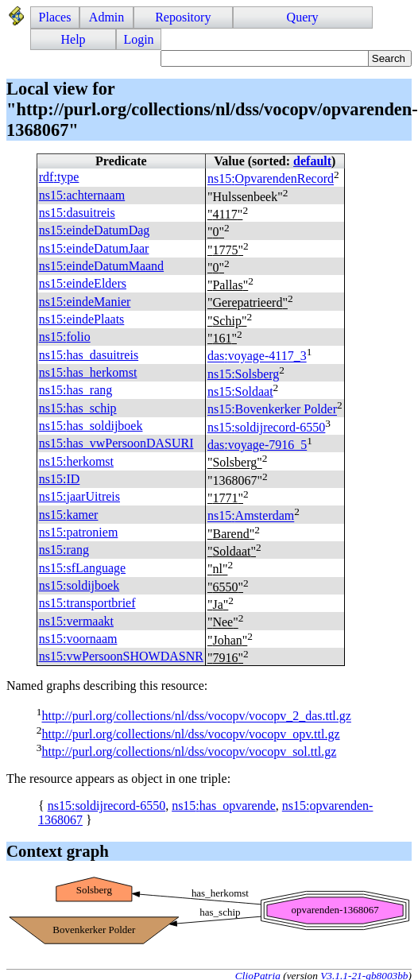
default (312, 161)
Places (55, 17)
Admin (106, 17)
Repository (183, 17)
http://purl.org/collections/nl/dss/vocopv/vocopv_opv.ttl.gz (190, 734)
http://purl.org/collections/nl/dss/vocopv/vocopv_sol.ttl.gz (189, 751)
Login (138, 39)
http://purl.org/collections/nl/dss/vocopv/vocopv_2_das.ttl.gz (196, 717)
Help (74, 39)
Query (303, 17)
